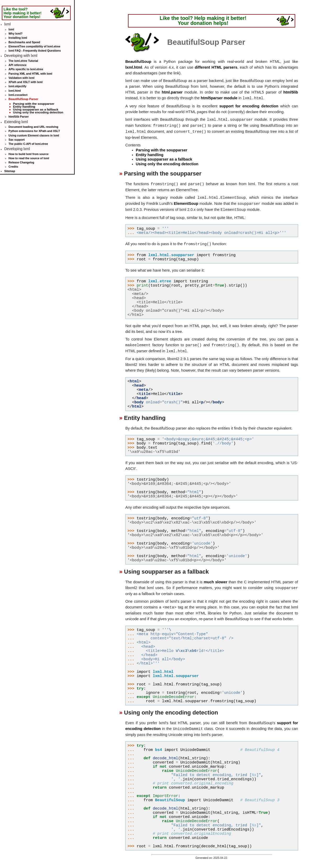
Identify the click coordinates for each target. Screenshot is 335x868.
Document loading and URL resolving (33, 127)
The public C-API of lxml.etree (28, 144)
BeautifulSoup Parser (24, 99)
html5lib (291, 92)
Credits (13, 167)
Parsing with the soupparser (34, 104)
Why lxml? (16, 34)
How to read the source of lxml (29, 158)
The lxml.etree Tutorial (23, 61)
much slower (215, 582)
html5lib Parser (19, 117)
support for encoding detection (249, 106)
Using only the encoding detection (38, 112)
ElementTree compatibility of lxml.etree (35, 46)
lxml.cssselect (18, 95)
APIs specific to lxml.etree (26, 69)
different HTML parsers (216, 67)
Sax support (17, 140)
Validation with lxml (22, 78)
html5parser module (219, 98)
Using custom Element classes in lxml (34, 135)
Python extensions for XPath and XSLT (34, 131)
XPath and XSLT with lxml (26, 82)
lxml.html (15, 91)
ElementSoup (186, 204)
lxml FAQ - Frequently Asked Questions (35, 51)
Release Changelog (21, 162)
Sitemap (10, 171)
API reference (18, 65)
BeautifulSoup (138, 62)
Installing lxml (18, 38)
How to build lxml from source (29, 154)
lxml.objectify (18, 86)
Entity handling (24, 106)
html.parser (172, 92)
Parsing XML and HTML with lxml (30, 74)
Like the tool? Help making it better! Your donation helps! (22, 13)
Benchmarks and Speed (24, 42)
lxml (11, 29)
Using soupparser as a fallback (36, 109)
